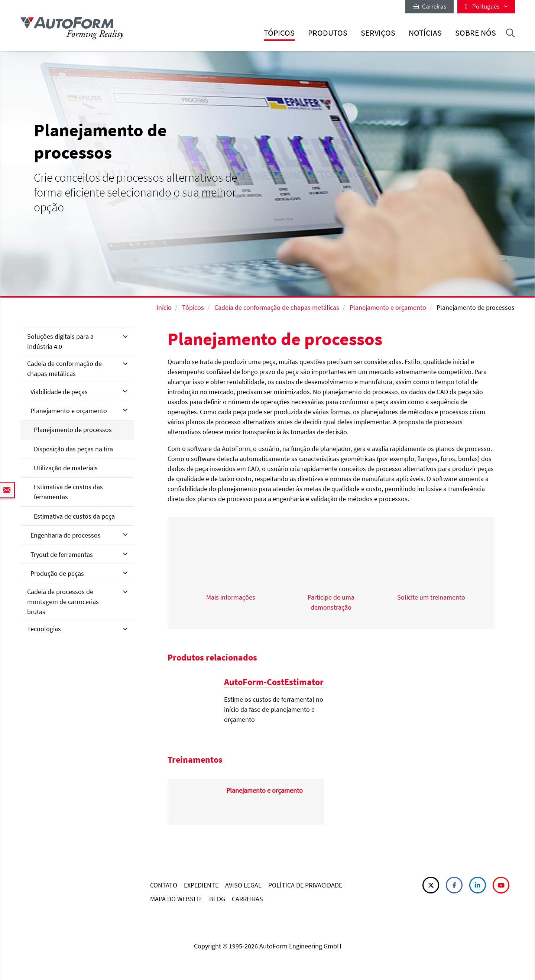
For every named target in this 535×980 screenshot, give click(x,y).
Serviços (378, 33)
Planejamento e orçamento (388, 307)
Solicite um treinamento (431, 597)
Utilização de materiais (66, 468)
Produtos (328, 33)
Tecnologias (44, 629)
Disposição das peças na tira (73, 449)
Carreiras (429, 6)
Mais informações (231, 597)
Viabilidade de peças (59, 392)
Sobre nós (476, 33)
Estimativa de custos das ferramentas (68, 492)
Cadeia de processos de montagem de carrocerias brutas (63, 602)
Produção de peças (57, 573)
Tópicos (279, 33)
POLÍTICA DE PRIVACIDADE (305, 885)
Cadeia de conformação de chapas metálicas (277, 307)
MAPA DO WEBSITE (176, 899)
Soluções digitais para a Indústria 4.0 (60, 341)
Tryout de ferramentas (62, 554)
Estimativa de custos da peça (74, 516)
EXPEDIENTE (201, 885)
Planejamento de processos (73, 430)
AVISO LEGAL (243, 885)
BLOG (217, 899)
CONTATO (164, 885)
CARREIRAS (247, 899)
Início (164, 307)
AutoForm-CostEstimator (274, 682)
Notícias (425, 33)
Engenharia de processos (66, 535)
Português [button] (486, 6)
